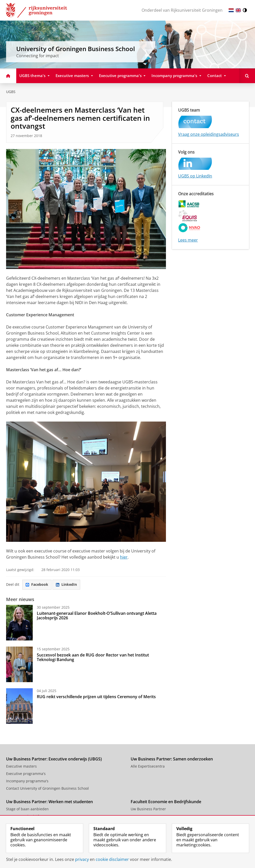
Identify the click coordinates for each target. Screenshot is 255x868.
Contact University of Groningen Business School (47, 788)
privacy (82, 859)
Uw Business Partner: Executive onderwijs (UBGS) (54, 759)
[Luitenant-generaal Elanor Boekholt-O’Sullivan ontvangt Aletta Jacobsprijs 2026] (19, 623)
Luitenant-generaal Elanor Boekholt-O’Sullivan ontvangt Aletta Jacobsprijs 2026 (97, 616)
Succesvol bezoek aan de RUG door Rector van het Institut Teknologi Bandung (93, 657)
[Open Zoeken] (247, 76)
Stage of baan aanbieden (27, 809)
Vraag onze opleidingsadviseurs (209, 134)
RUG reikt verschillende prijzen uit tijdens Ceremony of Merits (96, 697)
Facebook (37, 584)
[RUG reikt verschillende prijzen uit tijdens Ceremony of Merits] (19, 706)
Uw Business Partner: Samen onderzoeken (172, 759)
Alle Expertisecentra (148, 766)
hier (124, 557)
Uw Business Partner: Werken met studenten (49, 802)
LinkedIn (66, 584)
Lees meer (188, 240)
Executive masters (21, 766)
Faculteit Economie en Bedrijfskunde (166, 802)
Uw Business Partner (148, 809)
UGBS (11, 92)
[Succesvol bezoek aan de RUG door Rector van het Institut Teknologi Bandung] (19, 664)
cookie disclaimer (112, 859)
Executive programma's (26, 774)
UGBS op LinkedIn (195, 176)
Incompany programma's (27, 781)
